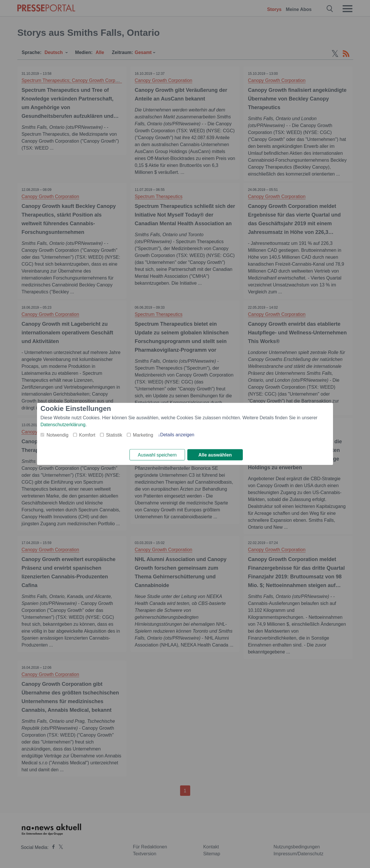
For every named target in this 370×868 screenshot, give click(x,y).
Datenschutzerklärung (63, 425)
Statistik (114, 435)
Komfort (87, 435)
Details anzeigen (177, 435)
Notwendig (58, 435)
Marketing (143, 435)
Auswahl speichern (157, 455)
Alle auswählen (215, 455)
